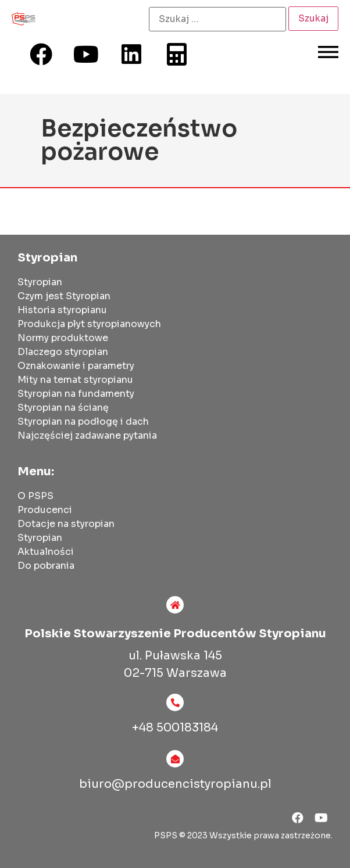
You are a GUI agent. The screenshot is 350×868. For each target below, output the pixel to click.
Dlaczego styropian (63, 352)
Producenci (45, 510)
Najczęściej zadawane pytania (87, 435)
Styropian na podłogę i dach (83, 422)
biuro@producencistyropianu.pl (175, 784)
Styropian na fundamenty (76, 394)
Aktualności (46, 552)
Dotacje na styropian (66, 524)
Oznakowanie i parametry (76, 366)
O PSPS (35, 496)
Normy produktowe (63, 338)
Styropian (40, 282)
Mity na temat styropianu (75, 380)
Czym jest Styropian (64, 296)
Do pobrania (46, 566)
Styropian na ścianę (63, 408)
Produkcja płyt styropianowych (89, 324)
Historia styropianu (62, 310)
